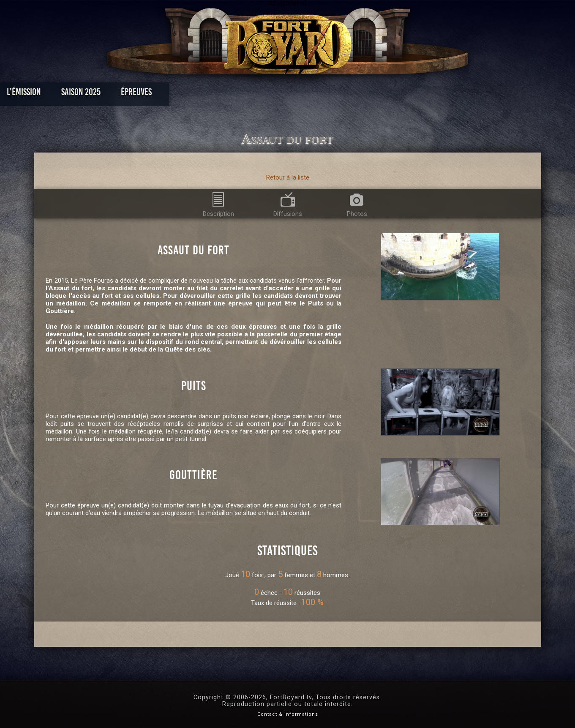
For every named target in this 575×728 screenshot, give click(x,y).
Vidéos (301, 94)
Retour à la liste (288, 177)
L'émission (98, 94)
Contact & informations (288, 714)
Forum (391, 94)
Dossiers (346, 94)
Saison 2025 (155, 94)
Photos (258, 94)
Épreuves (211, 94)
